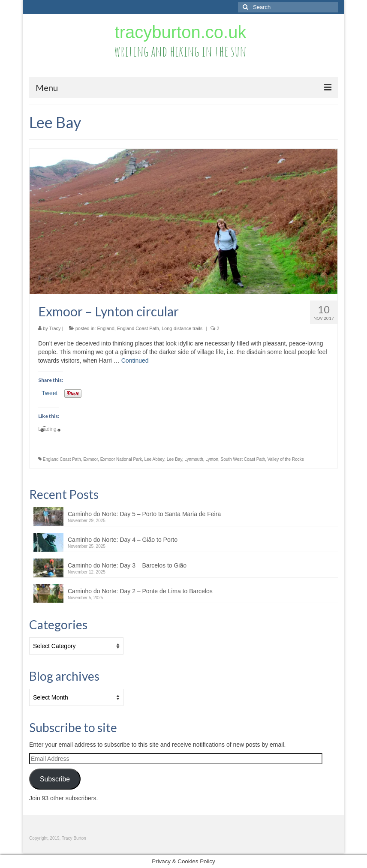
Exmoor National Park (121, 459)
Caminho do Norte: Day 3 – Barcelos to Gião (127, 565)
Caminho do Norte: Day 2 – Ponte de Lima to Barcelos (140, 591)
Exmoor (90, 459)
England (105, 328)
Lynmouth (194, 459)
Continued (135, 360)
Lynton (212, 459)
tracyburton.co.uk (181, 32)
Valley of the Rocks (286, 459)
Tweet (50, 393)
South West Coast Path (243, 459)
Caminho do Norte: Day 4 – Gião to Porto (123, 540)
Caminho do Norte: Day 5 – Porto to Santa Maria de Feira (144, 514)
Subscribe (55, 779)
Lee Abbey (155, 459)
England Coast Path (138, 328)
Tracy (55, 328)
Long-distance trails (182, 328)
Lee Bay (174, 459)
